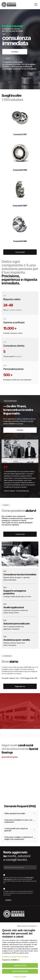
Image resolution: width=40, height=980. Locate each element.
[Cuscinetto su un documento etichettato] (29, 771)
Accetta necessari (20, 971)
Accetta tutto (20, 966)
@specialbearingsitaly (10, 757)
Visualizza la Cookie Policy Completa (15, 957)
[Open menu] (36, 5)
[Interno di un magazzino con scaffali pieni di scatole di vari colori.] (11, 785)
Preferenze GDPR (20, 977)
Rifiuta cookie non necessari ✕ (27, 926)
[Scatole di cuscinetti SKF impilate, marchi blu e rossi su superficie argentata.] (11, 767)
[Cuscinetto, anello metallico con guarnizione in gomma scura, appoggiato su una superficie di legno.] (29, 789)
